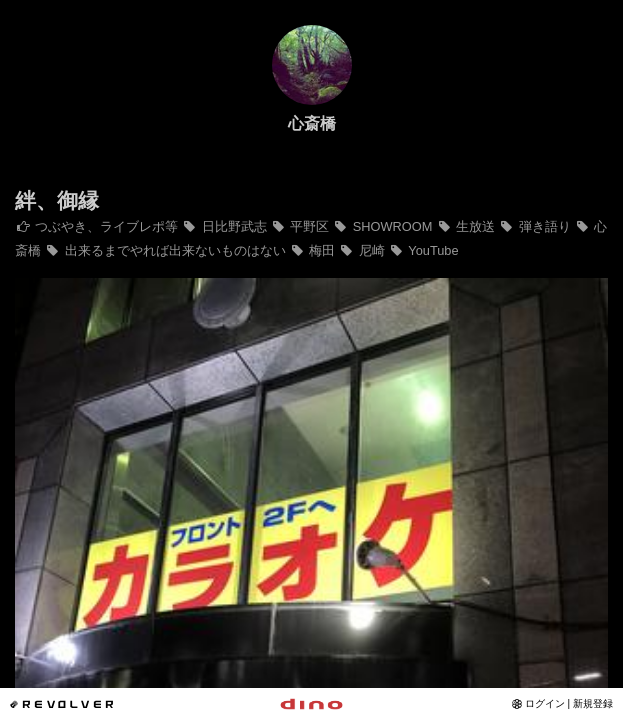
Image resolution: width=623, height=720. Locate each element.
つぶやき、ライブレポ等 (96, 226)
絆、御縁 (57, 200)
